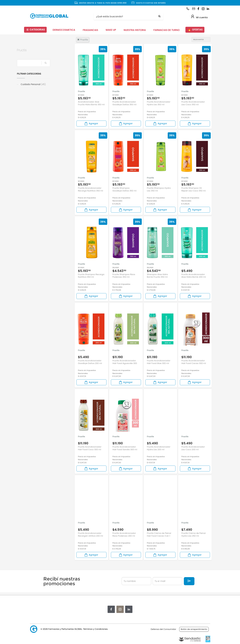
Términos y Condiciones (95, 629)
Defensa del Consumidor (164, 629)
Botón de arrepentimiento (194, 629)
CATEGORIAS (36, 30)
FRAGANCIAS (90, 30)
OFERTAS (195, 30)
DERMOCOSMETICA (64, 30)
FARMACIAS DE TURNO (167, 30)
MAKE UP (111, 30)
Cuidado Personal (46, 84)
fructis (83, 40)
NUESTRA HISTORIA (135, 30)
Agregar (91, 124)
